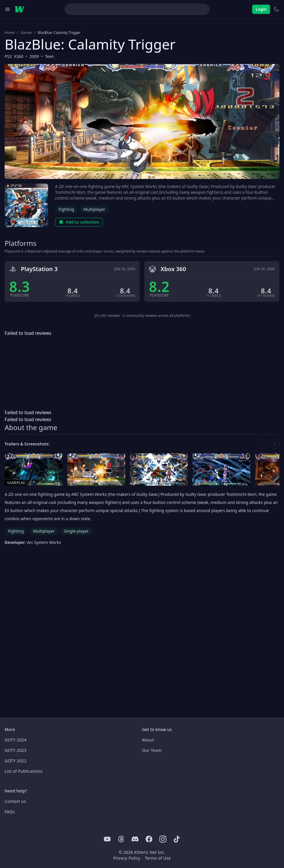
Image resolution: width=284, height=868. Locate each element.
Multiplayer (94, 209)
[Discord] (135, 839)
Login (261, 9)
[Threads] (121, 839)
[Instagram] (163, 839)
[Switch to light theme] (276, 9)
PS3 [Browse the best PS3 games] (8, 56)
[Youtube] (107, 839)
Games (26, 33)
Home (10, 33)
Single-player (76, 531)
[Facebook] (149, 839)
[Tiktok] (177, 839)
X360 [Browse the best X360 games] (19, 56)
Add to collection (79, 222)
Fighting (66, 209)
